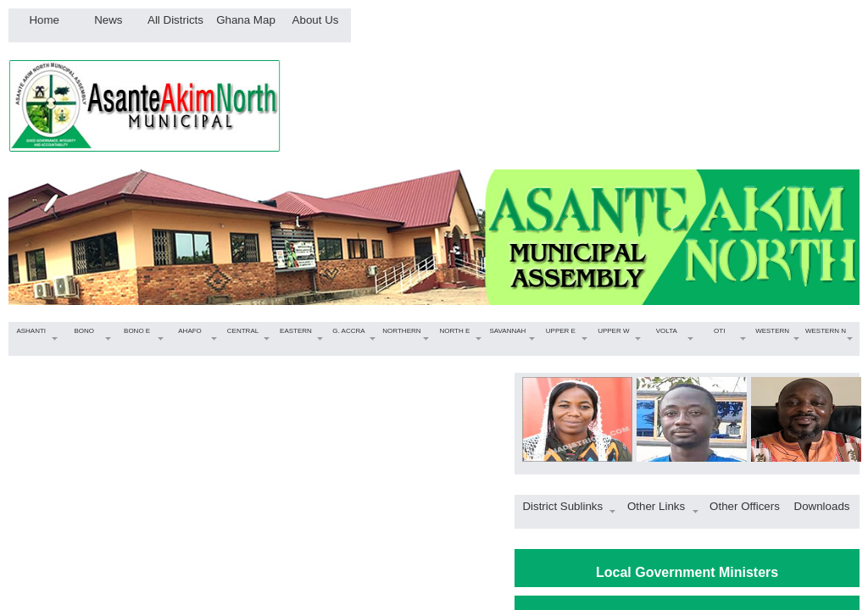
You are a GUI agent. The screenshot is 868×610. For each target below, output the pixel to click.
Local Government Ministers (687, 572)
